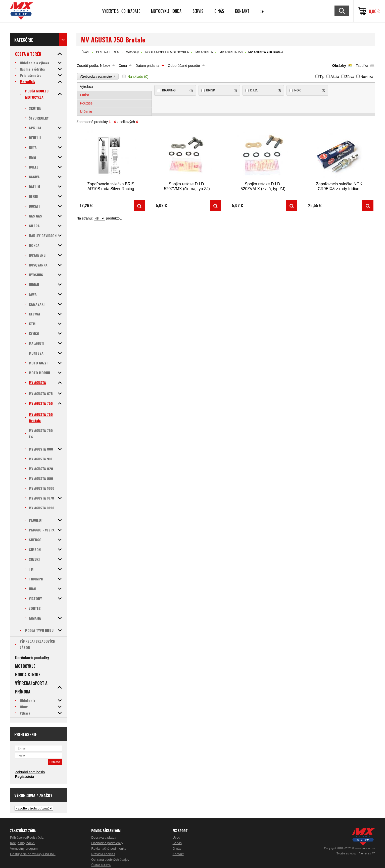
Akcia (335, 77)
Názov (105, 66)
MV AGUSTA (204, 52)
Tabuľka (362, 66)
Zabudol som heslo (30, 772)
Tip (322, 77)
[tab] (115, 87)
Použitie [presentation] (86, 103)
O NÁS (219, 11)
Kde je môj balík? (23, 843)
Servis (177, 843)
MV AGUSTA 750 (231, 52)
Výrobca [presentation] (86, 87)
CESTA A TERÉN (108, 52)
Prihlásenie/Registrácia (27, 837)
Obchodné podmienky (107, 843)
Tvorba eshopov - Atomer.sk (356, 853)
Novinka (367, 77)
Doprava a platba (104, 837)
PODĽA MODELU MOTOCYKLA (167, 52)
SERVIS (198, 11)
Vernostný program (24, 849)
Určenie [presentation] (86, 112)
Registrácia (25, 777)
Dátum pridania (147, 66)
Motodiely (132, 52)
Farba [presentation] (85, 95)
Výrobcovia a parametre (98, 76)
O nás (177, 849)
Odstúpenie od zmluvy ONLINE (33, 854)
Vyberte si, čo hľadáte (121, 11)
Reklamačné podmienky (109, 849)
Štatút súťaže (101, 865)
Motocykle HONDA (166, 11)
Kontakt (242, 11)
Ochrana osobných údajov (110, 860)
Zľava (350, 77)
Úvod (85, 52)
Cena (123, 66)
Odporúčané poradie (184, 66)
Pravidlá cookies (103, 854)
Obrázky (339, 66)
